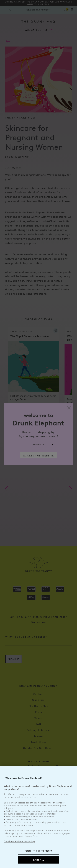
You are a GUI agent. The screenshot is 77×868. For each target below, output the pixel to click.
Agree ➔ (39, 860)
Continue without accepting (19, 841)
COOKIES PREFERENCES (38, 851)
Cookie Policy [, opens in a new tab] (32, 836)
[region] (38, 817)
